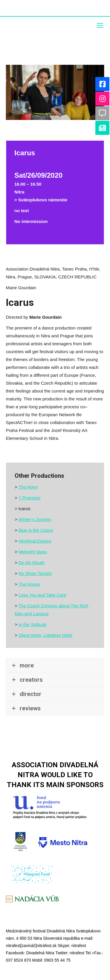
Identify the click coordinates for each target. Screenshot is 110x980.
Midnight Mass (33, 552)
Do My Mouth (32, 563)
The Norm (28, 487)
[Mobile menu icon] (100, 25)
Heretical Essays (35, 541)
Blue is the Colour (36, 530)
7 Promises (29, 498)
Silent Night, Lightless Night (45, 635)
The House (29, 584)
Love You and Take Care (42, 595)
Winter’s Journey (35, 519)
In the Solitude (33, 624)
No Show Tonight (35, 573)
